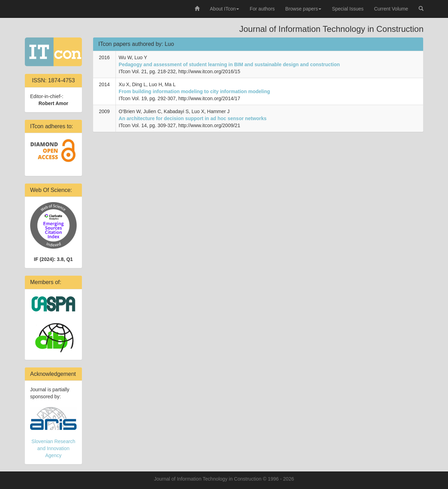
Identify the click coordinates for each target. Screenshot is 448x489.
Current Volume (391, 9)
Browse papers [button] (303, 9)
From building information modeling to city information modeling (194, 91)
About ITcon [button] (225, 9)
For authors (262, 9)
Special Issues (348, 9)
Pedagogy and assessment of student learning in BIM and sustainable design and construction (229, 64)
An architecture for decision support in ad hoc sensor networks (192, 118)
